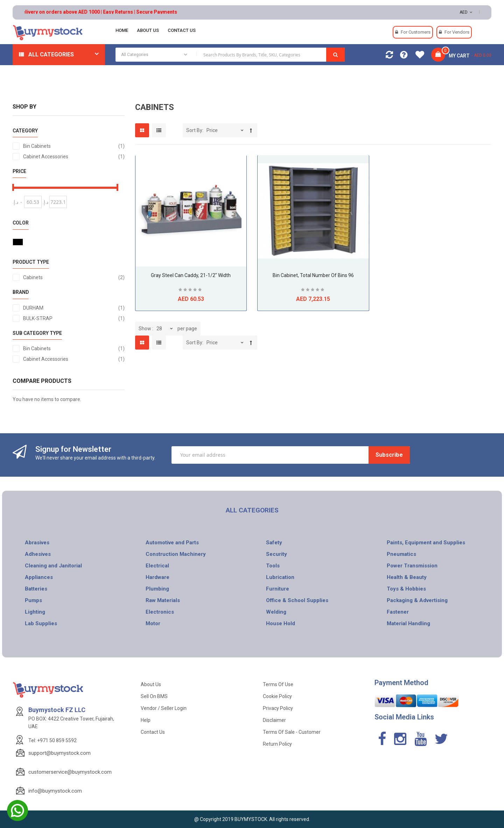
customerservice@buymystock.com (70, 772)
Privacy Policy (278, 708)
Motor (153, 623)
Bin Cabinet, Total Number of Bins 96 (313, 275)
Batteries (36, 589)
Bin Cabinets (74, 146)
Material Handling (408, 623)
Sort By (194, 130)
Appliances (39, 577)
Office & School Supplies (297, 600)
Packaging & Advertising (417, 600)
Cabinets (74, 277)
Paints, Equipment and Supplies (426, 543)
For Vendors (457, 32)
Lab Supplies (41, 623)
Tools (273, 566)
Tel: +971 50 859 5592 (52, 740)
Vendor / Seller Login (164, 708)
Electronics (160, 612)
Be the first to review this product (191, 291)
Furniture (278, 589)
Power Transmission (412, 566)
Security (276, 554)
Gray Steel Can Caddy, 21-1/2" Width (191, 275)
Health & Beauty (407, 577)
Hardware (157, 577)
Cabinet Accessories (74, 157)
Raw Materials (163, 600)
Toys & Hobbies (406, 589)
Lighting (35, 612)
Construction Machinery (176, 554)
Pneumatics (401, 554)
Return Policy (277, 744)
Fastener (398, 612)
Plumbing (157, 589)
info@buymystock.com (55, 791)
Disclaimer (274, 720)
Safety (274, 543)
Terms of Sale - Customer (292, 732)
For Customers (416, 32)
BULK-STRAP (74, 318)
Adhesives (38, 554)
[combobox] (230, 55)
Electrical (157, 566)
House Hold (281, 623)
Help (146, 720)
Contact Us (153, 732)
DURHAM (74, 308)
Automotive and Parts (172, 543)
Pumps (33, 600)
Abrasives (37, 543)
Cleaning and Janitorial (53, 566)
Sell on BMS (154, 696)
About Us (151, 684)
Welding (276, 612)
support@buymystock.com (59, 753)
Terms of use (278, 684)
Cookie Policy (277, 696)
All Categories (51, 54)
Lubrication (280, 577)
